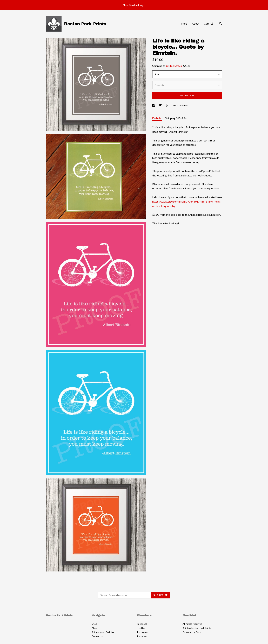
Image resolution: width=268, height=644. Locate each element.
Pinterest (142, 636)
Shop (184, 23)
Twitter (141, 628)
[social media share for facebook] (154, 105)
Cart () (208, 23)
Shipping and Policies (103, 632)
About (196, 23)
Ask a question (180, 105)
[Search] (221, 24)
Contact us (98, 636)
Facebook (142, 624)
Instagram (143, 632)
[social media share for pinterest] (167, 105)
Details (157, 118)
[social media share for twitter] (161, 105)
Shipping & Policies (176, 118)
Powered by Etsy (192, 632)
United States (174, 66)
